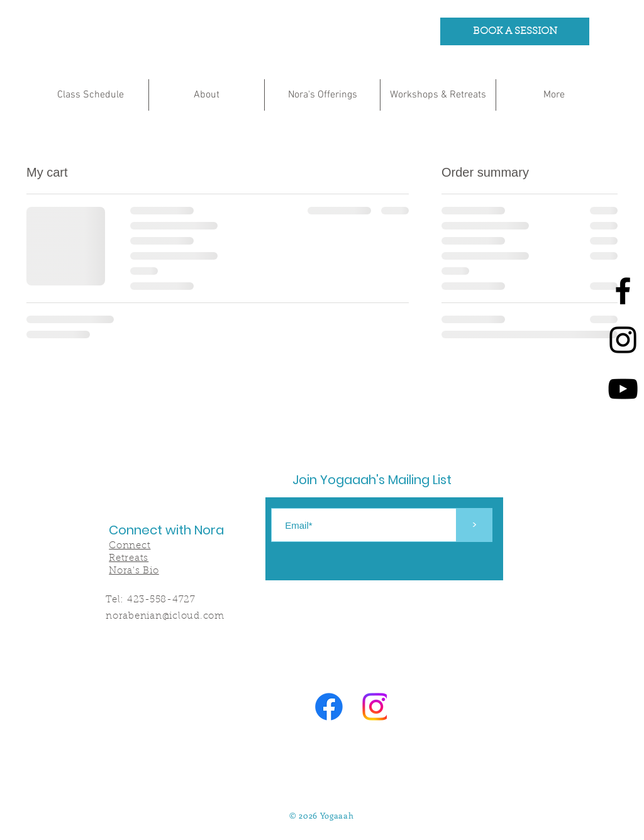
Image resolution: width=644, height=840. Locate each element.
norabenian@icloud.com (165, 616)
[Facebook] (623, 291)
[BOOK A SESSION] (515, 31)
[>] (475, 525)
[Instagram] (623, 340)
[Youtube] (623, 389)
